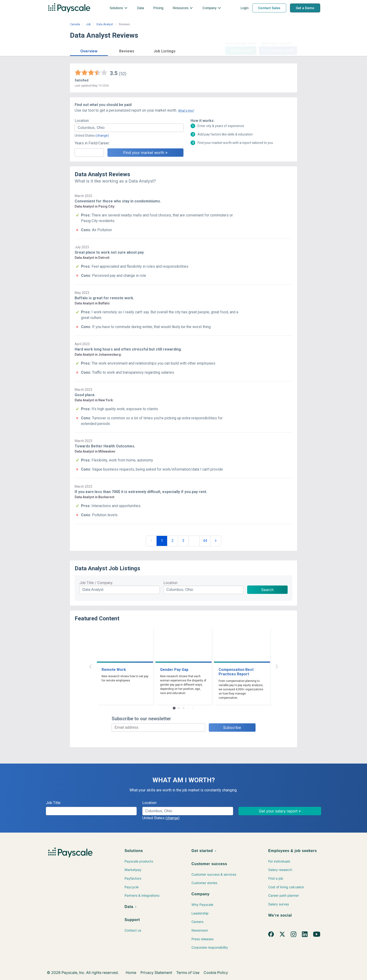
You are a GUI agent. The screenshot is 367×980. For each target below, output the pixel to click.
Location (170, 583)
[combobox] (129, 128)
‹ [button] (90, 666)
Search (267, 590)
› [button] (277, 666)
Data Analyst (105, 24)
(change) (102, 135)
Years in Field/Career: (92, 143)
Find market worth (278, 51)
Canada (75, 24)
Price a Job (241, 51)
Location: (82, 121)
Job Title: (53, 803)
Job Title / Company (96, 583)
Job (88, 24)
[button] (89, 50)
